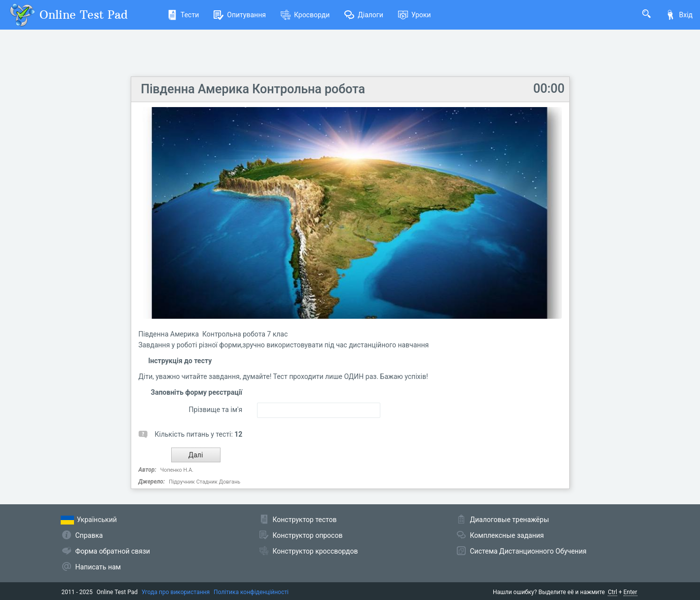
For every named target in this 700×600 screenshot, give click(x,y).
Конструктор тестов (305, 520)
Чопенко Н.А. (177, 470)
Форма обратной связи (113, 551)
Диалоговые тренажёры (510, 520)
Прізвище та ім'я (216, 410)
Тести (183, 15)
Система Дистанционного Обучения (528, 551)
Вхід (679, 15)
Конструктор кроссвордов (315, 551)
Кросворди (305, 15)
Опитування (240, 15)
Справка (89, 535)
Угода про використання (176, 592)
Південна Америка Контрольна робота (253, 89)
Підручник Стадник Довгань (204, 482)
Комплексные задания (507, 535)
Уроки (415, 15)
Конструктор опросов (308, 535)
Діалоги (364, 15)
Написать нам (98, 567)
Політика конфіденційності (251, 592)
